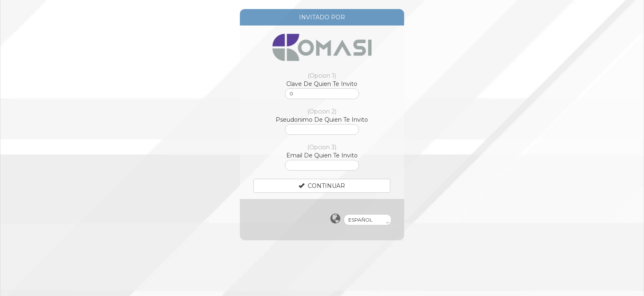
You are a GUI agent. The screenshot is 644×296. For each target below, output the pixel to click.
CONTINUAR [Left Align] (322, 186)
